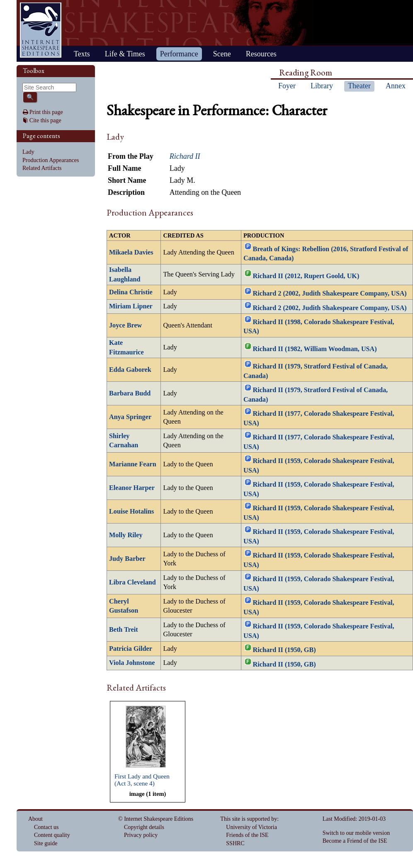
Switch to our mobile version (356, 833)
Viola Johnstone (132, 663)
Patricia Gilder (131, 649)
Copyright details (144, 827)
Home (41, 30)
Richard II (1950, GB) (284, 650)
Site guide (46, 843)
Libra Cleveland (132, 582)
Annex (396, 86)
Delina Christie (131, 292)
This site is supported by (249, 819)
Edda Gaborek (130, 370)
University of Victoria (251, 827)
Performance (179, 54)
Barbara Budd (130, 393)
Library (322, 86)
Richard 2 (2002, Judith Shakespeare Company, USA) (330, 293)
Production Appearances (51, 160)
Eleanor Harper (132, 488)
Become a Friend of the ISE (355, 841)
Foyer (287, 86)
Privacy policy (141, 835)
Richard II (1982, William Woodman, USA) (315, 349)
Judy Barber (127, 559)
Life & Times (125, 54)
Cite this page (45, 120)
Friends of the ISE (247, 835)
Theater (359, 86)
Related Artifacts (42, 168)
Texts (82, 54)
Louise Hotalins (131, 512)
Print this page (46, 112)
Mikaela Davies (131, 252)
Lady (28, 152)
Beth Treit (124, 630)
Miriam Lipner (131, 306)
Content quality (52, 835)
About (35, 819)
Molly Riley (126, 535)
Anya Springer (130, 417)
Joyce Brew (125, 325)
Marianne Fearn (133, 464)
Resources (261, 54)
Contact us (46, 827)
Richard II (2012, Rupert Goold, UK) (306, 276)
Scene (222, 54)
